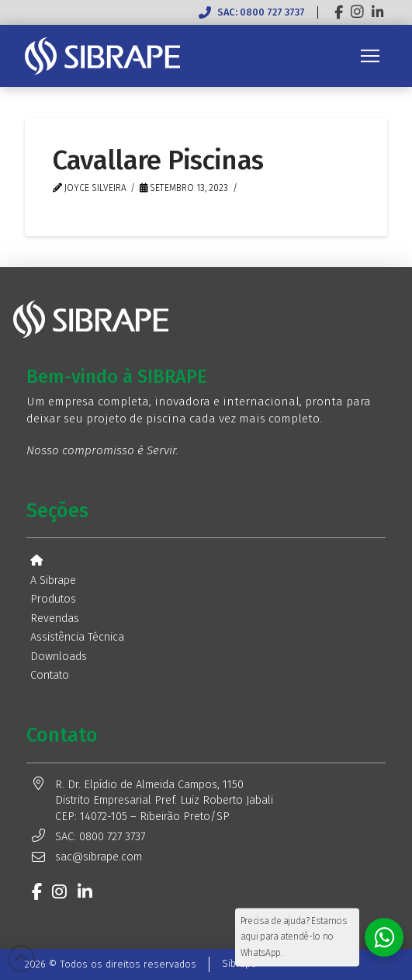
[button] (370, 56)
